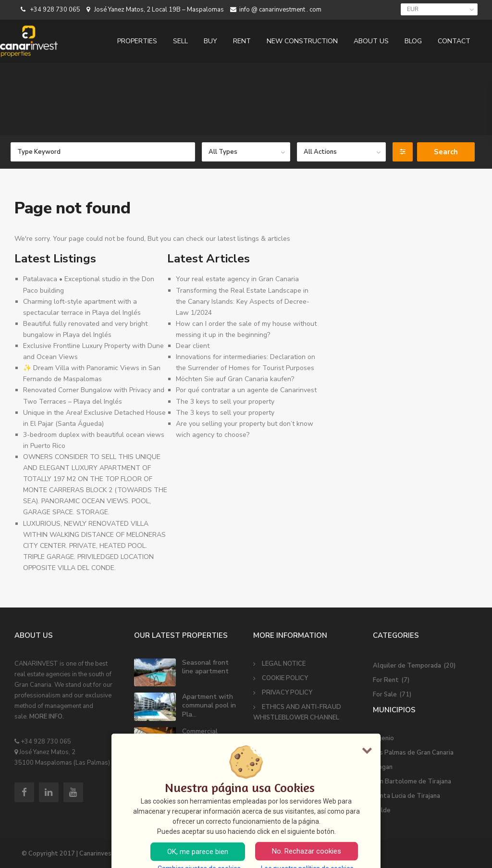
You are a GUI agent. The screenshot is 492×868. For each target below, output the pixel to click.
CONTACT (454, 41)
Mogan (383, 767)
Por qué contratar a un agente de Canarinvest (246, 390)
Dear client (193, 346)
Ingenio (383, 738)
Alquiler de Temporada (407, 666)
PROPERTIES (137, 41)
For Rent (386, 680)
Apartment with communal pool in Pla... (209, 705)
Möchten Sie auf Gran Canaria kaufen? (235, 379)
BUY (210, 41)
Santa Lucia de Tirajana (406, 796)
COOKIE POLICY (285, 678)
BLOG (413, 41)
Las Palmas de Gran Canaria (413, 753)
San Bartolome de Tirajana (412, 781)
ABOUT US (371, 41)
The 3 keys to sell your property (225, 402)
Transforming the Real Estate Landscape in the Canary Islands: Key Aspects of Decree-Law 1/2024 (243, 302)
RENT (242, 41)
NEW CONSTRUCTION (302, 41)
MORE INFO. (47, 717)
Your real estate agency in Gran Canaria (237, 279)
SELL (180, 41)
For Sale (385, 694)
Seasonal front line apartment (205, 667)
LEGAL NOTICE (284, 664)
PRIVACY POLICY (287, 693)
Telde (382, 810)
